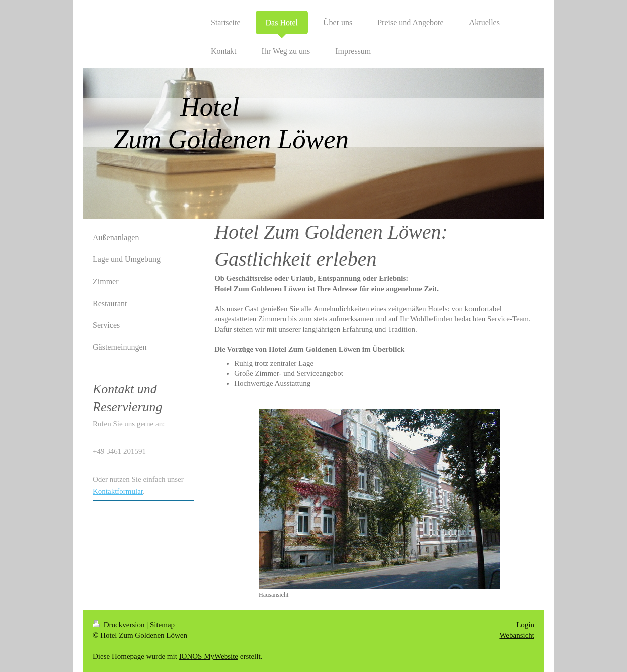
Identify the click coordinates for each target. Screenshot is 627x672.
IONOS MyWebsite (209, 656)
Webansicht (517, 635)
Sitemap (162, 625)
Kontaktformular (118, 491)
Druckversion (120, 625)
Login (525, 625)
